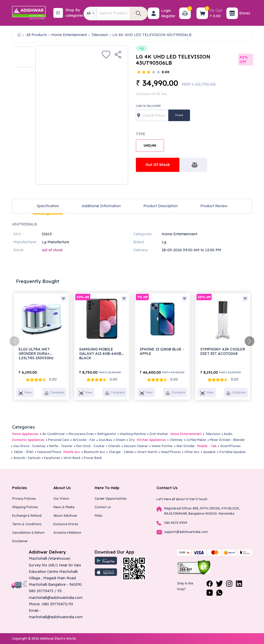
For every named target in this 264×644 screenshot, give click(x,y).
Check (179, 115)
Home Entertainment (69, 35)
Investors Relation (67, 533)
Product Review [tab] (214, 206)
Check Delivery (148, 106)
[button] (154, 13)
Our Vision (61, 499)
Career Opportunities (111, 499)
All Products (37, 35)
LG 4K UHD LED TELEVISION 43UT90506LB (152, 35)
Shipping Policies (25, 507)
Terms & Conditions (27, 524)
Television (100, 35)
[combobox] (90, 14)
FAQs (98, 516)
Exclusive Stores (66, 524)
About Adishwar (65, 516)
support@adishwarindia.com (186, 532)
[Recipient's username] (152, 115)
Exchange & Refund (27, 516)
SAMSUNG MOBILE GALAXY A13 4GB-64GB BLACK (100, 354)
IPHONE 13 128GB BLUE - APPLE (162, 351)
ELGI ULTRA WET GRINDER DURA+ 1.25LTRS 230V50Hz (36, 354)
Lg (142, 48)
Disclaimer (20, 541)
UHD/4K (150, 145)
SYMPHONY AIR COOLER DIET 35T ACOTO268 (223, 351)
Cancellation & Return (28, 533)
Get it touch (198, 499)
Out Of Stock (158, 165)
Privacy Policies (24, 499)
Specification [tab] (48, 206)
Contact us (103, 507)
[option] (24, 57)
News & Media (64, 507)
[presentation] (14, 341)
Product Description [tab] (160, 206)
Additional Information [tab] (101, 206)
